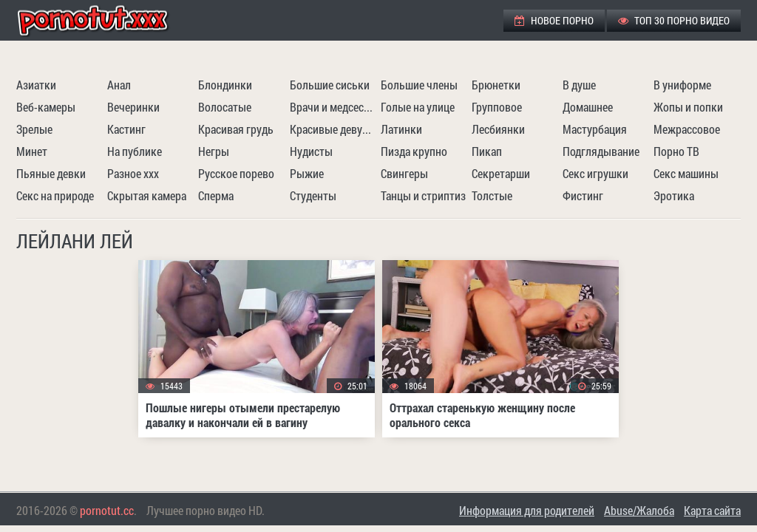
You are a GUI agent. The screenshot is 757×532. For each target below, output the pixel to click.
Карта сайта (712, 510)
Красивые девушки (333, 129)
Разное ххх (133, 173)
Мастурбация (595, 129)
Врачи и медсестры (333, 107)
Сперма (216, 195)
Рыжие (307, 173)
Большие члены (419, 85)
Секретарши (501, 173)
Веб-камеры (46, 107)
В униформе (682, 85)
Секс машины (686, 173)
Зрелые (34, 129)
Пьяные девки (51, 173)
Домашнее (588, 107)
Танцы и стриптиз (423, 195)
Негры (214, 151)
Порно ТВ (676, 151)
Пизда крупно (414, 151)
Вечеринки (133, 107)
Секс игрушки (595, 173)
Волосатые (225, 107)
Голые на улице (418, 107)
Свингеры (404, 173)
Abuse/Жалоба (639, 510)
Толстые (492, 195)
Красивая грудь (236, 129)
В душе (579, 85)
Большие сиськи (330, 85)
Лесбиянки (498, 129)
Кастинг (126, 129)
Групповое (497, 107)
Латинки (401, 129)
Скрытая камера (147, 195)
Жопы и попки (688, 107)
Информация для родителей (527, 510)
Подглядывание (601, 151)
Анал (119, 85)
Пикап (487, 151)
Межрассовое (687, 129)
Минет (32, 151)
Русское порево (236, 173)
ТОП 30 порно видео (674, 20)
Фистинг (583, 195)
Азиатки (36, 85)
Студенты (313, 195)
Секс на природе (55, 195)
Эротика (674, 195)
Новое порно (554, 20)
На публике (135, 151)
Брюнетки (496, 85)
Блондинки (225, 85)
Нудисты (311, 151)
